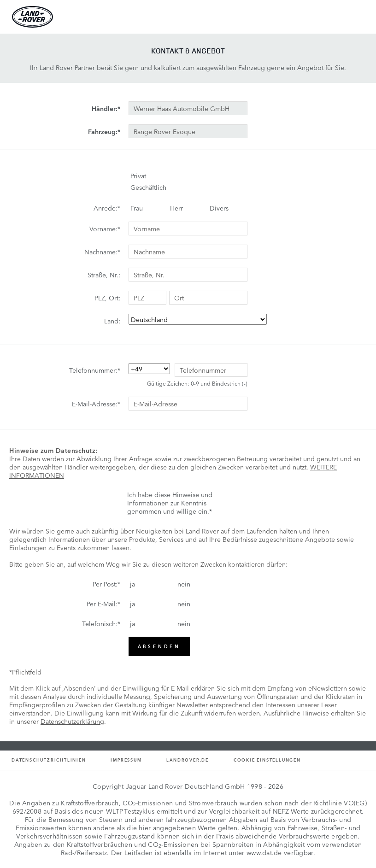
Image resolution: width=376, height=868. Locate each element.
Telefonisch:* (101, 623)
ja (132, 584)
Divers (219, 208)
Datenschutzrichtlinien (49, 760)
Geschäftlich (148, 187)
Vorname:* (105, 229)
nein (184, 584)
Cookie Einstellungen (267, 760)
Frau (137, 208)
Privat (138, 176)
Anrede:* (107, 208)
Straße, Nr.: (104, 275)
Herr (176, 208)
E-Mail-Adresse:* (96, 404)
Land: (112, 321)
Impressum (126, 760)
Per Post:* (106, 584)
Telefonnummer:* (95, 370)
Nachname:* (102, 252)
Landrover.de (188, 760)
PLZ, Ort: (107, 298)
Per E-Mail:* (103, 604)
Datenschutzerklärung (72, 721)
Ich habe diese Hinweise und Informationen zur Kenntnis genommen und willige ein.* (170, 503)
